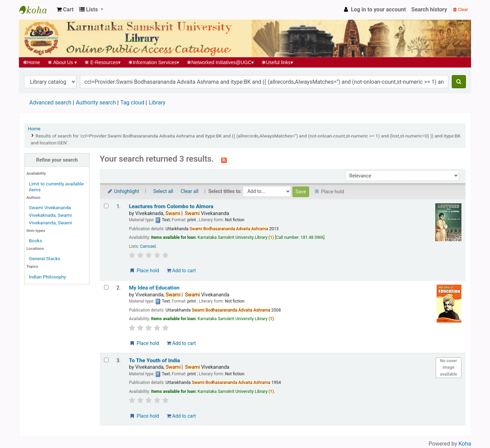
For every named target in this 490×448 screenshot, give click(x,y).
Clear (461, 9)
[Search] (459, 82)
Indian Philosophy (48, 277)
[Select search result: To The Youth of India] (106, 360)
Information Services (154, 62)
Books (35, 241)
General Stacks (45, 258)
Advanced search (50, 103)
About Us (62, 62)
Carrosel (148, 246)
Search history (429, 9)
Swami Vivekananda (50, 207)
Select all (163, 191)
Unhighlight (123, 191)
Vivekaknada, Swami (50, 215)
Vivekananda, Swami (50, 223)
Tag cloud (132, 103)
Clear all (190, 191)
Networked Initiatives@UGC (221, 62)
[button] (65, 10)
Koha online (37, 10)
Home (32, 62)
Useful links (278, 62)
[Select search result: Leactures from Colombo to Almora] (106, 206)
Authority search (96, 103)
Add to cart (181, 271)
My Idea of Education (154, 288)
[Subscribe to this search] (224, 160)
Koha (465, 444)
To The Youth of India (154, 360)
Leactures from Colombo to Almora (171, 206)
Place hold (144, 271)
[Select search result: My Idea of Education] (106, 287)
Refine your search (57, 160)
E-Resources (103, 62)
